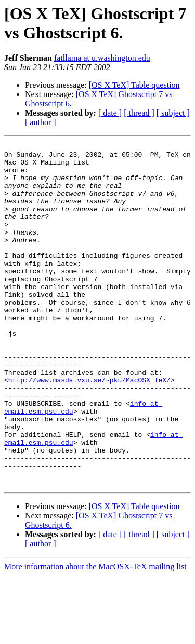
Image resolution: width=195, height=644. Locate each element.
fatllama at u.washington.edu (102, 58)
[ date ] (110, 113)
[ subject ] (173, 113)
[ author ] (41, 122)
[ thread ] (139, 113)
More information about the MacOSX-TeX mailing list (95, 635)
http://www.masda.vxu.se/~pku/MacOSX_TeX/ (89, 428)
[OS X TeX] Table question (134, 85)
